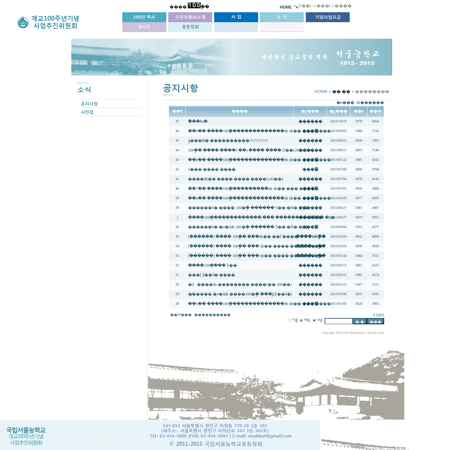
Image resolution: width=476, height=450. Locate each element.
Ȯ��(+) (307, 6)
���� (343, 6)
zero (381, 333)
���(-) (325, 6)
